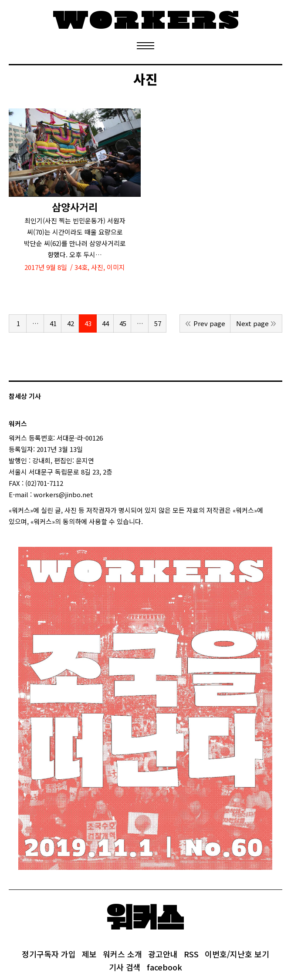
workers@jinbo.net (63, 494)
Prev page (209, 323)
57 (158, 323)
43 (88, 323)
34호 (81, 267)
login (151, 521)
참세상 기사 (25, 396)
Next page (252, 323)
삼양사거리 (75, 207)
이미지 (116, 267)
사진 (97, 267)
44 (105, 323)
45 (123, 323)
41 (53, 323)
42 (71, 323)
